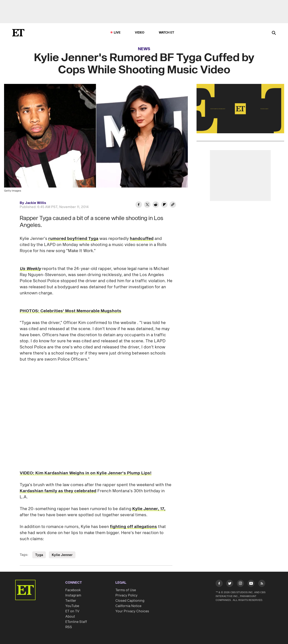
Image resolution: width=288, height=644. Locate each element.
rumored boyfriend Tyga (73, 239)
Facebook (73, 590)
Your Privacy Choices (132, 611)
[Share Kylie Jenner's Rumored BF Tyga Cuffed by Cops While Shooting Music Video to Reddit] (156, 205)
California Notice (128, 606)
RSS (69, 627)
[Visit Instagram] (240, 584)
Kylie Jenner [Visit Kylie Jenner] (62, 555)
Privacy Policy (126, 595)
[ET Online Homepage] (18, 33)
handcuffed (142, 239)
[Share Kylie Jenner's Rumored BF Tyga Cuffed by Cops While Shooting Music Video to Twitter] (147, 205)
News (144, 49)
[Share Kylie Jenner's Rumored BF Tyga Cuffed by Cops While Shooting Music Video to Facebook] (139, 205)
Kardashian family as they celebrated (58, 491)
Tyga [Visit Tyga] (39, 555)
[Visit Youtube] (251, 584)
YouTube (72, 606)
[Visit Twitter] (230, 584)
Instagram (73, 595)
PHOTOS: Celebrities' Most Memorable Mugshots (70, 311)
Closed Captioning (130, 601)
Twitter (71, 601)
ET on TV (72, 611)
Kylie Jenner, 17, (149, 509)
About (70, 617)
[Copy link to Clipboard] (173, 205)
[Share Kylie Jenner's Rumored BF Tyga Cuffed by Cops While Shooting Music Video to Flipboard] (164, 205)
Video (140, 33)
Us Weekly (30, 269)
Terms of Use (126, 590)
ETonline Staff (76, 622)
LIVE (117, 33)
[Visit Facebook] (219, 584)
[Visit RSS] (262, 584)
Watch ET (167, 33)
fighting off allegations (133, 527)
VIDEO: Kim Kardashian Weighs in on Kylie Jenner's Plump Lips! (86, 473)
